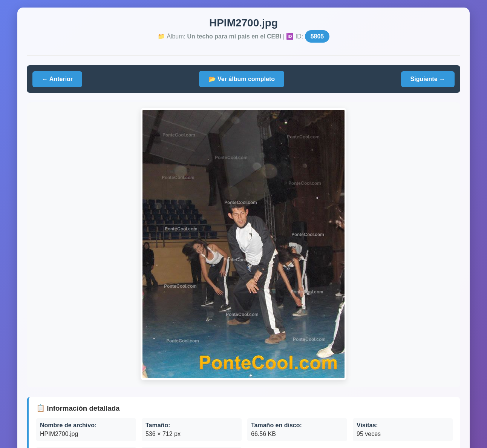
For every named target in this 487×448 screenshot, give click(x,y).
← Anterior (57, 79)
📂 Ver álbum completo (242, 79)
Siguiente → (428, 79)
